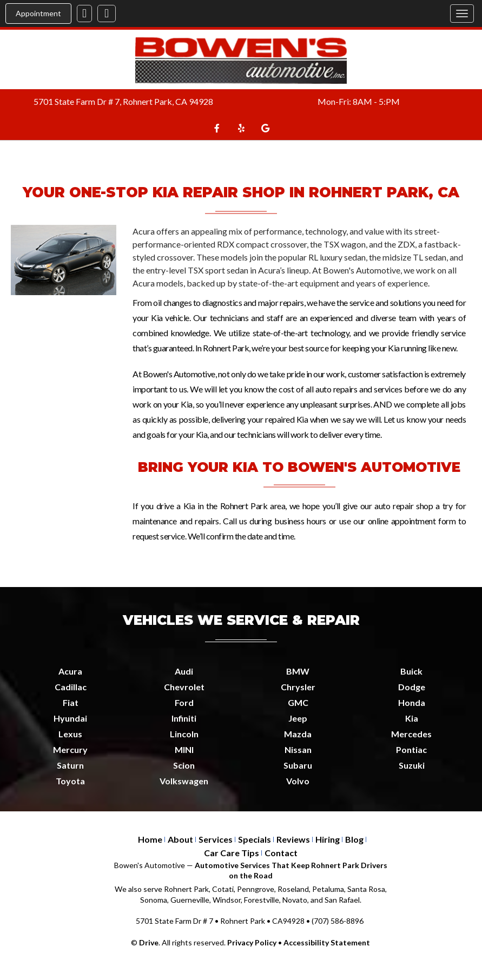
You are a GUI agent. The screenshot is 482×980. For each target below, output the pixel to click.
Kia (412, 718)
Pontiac (411, 749)
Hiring (328, 839)
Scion (184, 765)
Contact (281, 853)
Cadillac (71, 687)
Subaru (298, 765)
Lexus (70, 734)
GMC (298, 702)
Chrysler (298, 687)
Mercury (70, 749)
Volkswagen (184, 781)
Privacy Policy (252, 942)
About (180, 839)
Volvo (298, 781)
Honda (412, 702)
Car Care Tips (232, 853)
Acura (70, 671)
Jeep (298, 718)
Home (150, 839)
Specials (255, 839)
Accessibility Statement (327, 942)
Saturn (70, 765)
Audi (184, 671)
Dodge (412, 687)
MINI (184, 749)
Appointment (38, 13)
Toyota (70, 781)
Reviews (293, 839)
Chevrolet (184, 687)
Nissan (298, 749)
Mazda (298, 734)
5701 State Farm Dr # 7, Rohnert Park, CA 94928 (123, 101)
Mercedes (411, 734)
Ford (184, 702)
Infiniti (184, 718)
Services (216, 839)
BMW (298, 671)
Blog (354, 839)
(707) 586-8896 (338, 921)
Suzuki (412, 765)
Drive (149, 942)
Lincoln (184, 734)
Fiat (71, 702)
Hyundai (70, 718)
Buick (411, 671)
